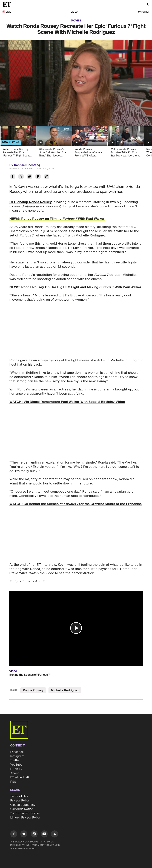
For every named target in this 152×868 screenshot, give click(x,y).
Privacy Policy (20, 801)
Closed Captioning (23, 805)
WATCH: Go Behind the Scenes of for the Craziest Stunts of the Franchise (76, 504)
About (15, 773)
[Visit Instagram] (34, 835)
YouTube (16, 765)
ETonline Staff (20, 778)
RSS (13, 782)
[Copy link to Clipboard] (47, 177)
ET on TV (16, 769)
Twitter (15, 760)
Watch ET (143, 12)
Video (74, 12)
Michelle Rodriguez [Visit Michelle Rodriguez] (65, 690)
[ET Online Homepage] (8, 4)
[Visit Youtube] (44, 835)
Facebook (17, 752)
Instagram (17, 756)
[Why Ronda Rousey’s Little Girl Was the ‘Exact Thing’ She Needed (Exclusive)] (54, 143)
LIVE (8, 12)
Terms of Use (19, 796)
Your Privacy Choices (25, 813)
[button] (76, 628)
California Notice (22, 809)
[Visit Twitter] (24, 835)
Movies (76, 21)
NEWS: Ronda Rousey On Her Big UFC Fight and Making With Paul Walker (75, 287)
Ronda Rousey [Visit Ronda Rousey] (33, 690)
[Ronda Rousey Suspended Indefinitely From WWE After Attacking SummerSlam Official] (90, 143)
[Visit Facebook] (14, 835)
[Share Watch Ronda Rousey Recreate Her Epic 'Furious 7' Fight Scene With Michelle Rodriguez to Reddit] (30, 177)
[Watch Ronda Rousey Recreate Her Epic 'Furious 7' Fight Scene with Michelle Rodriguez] (18, 143)
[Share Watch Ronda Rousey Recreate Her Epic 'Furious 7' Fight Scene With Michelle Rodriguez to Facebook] (13, 177)
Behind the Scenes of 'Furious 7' (30, 675)
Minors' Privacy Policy (25, 818)
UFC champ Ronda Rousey (31, 202)
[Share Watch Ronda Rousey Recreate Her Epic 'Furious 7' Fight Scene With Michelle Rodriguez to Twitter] (21, 177)
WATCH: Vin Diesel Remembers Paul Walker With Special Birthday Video (67, 402)
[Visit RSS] (55, 835)
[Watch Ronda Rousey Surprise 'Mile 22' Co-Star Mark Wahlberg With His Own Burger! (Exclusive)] (126, 143)
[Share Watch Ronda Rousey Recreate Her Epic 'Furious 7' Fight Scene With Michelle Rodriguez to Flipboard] (38, 177)
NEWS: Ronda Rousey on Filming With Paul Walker (57, 219)
